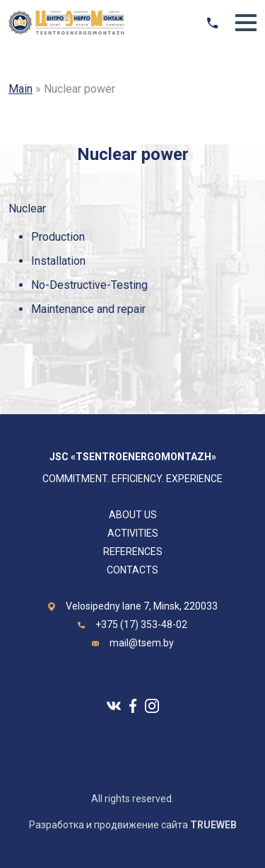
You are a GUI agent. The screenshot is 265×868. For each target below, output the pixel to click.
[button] (246, 23)
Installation (58, 261)
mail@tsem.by (142, 643)
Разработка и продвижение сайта (133, 825)
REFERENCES (133, 552)
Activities (133, 533)
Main (20, 89)
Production (58, 237)
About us (133, 515)
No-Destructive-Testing (89, 285)
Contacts (132, 570)
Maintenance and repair (88, 309)
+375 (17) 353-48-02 (141, 624)
